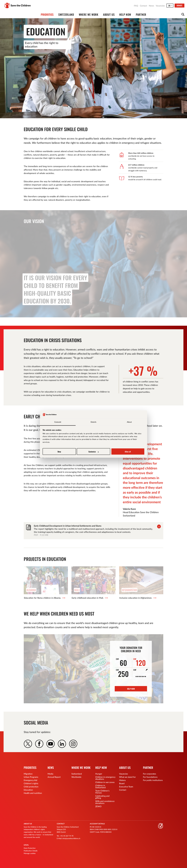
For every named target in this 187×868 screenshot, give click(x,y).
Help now (125, 15)
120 (140, 662)
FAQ (136, 6)
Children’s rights (31, 784)
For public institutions (153, 780)
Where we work (89, 15)
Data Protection (30, 848)
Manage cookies (30, 853)
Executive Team (126, 787)
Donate (179, 5)
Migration (28, 774)
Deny (59, 452)
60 (121, 662)
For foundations (150, 777)
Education (28, 790)
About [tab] (129, 422)
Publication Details (31, 851)
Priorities (47, 15)
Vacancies (160, 6)
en (169, 6)
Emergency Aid (30, 780)
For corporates (149, 774)
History (122, 780)
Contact (143, 6)
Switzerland (66, 15)
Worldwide (76, 777)
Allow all (128, 452)
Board (122, 784)
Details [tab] (93, 422)
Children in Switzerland (100, 787)
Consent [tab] (58, 422)
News (151, 6)
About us (109, 15)
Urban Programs (31, 777)
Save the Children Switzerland (18, 5)
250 (122, 673)
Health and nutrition (33, 793)
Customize (94, 452)
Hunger (99, 774)
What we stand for (127, 777)
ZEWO (98, 806)
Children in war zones (105, 782)
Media (50, 774)
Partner (141, 15)
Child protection (31, 787)
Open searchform (183, 14)
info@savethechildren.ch (71, 839)
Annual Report (54, 777)
